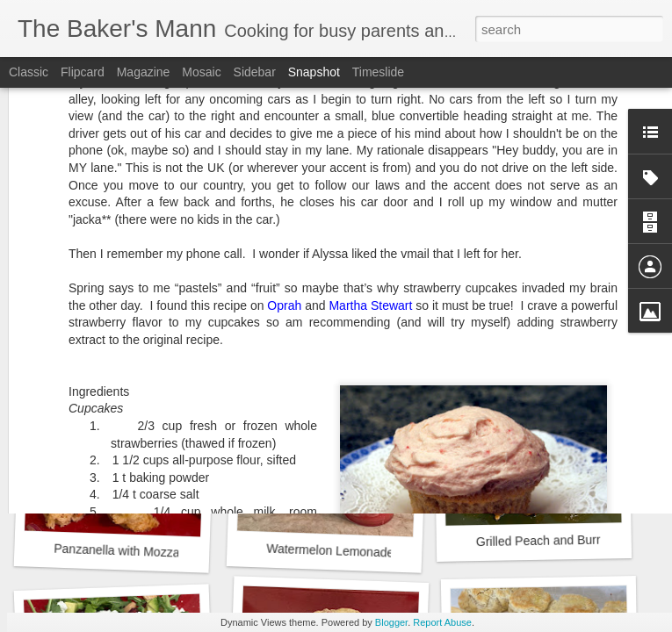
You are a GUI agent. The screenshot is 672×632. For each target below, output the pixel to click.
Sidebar (255, 72)
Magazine (144, 72)
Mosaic (201, 72)
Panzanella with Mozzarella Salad (146, 552)
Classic (29, 72)
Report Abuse (442, 622)
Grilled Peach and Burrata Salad (564, 541)
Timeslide (378, 72)
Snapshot (314, 72)
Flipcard (83, 72)
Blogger (391, 622)
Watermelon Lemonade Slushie (352, 552)
